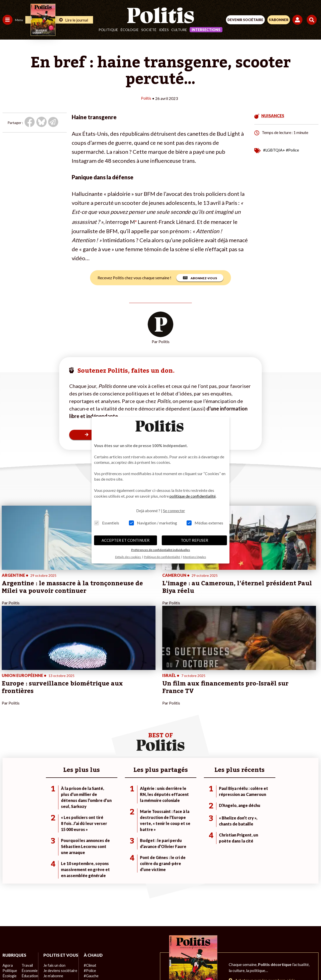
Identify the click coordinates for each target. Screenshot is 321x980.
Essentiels (107, 523)
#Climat (88, 862)
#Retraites (90, 878)
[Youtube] (134, 963)
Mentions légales (85, 945)
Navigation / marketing (153, 523)
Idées (164, 30)
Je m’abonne (52, 878)
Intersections (206, 30)
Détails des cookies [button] (128, 557)
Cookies (260, 945)
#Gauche (89, 873)
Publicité (239, 945)
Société (149, 30)
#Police (292, 150)
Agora (7, 862)
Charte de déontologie (125, 945)
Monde (8, 894)
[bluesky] (118, 963)
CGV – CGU (161, 945)
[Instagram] (150, 963)
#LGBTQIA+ (274, 150)
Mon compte (52, 899)
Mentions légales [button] (195, 557)
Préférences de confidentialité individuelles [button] (161, 550)
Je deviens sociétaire (59, 873)
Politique (108, 30)
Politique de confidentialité (202, 945)
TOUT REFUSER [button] (194, 540)
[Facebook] (102, 963)
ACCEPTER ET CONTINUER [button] (126, 540)
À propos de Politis (57, 894)
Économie (29, 868)
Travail (26, 862)
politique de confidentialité (193, 496)
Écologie (130, 30)
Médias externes (205, 523)
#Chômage (91, 883)
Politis (146, 98)
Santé (26, 878)
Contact (57, 945)
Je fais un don (53, 868)
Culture (179, 30)
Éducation (29, 873)
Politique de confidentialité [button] (162, 557)
